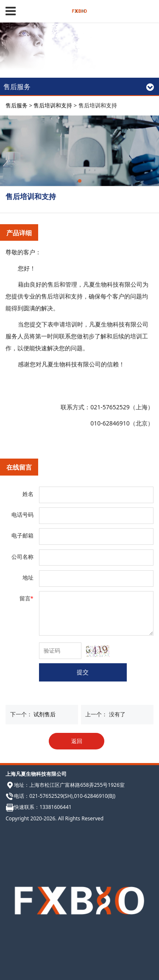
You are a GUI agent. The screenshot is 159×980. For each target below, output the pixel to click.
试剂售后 (45, 714)
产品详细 (19, 233)
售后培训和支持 (53, 105)
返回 (77, 741)
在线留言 (19, 467)
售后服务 (17, 105)
